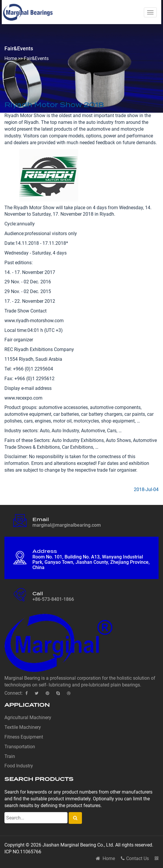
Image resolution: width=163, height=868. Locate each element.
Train (10, 756)
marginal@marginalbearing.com (67, 525)
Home (11, 58)
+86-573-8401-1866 (53, 599)
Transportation (20, 747)
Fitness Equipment (24, 737)
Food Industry (19, 766)
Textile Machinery (23, 727)
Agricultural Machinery (28, 717)
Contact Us (135, 858)
